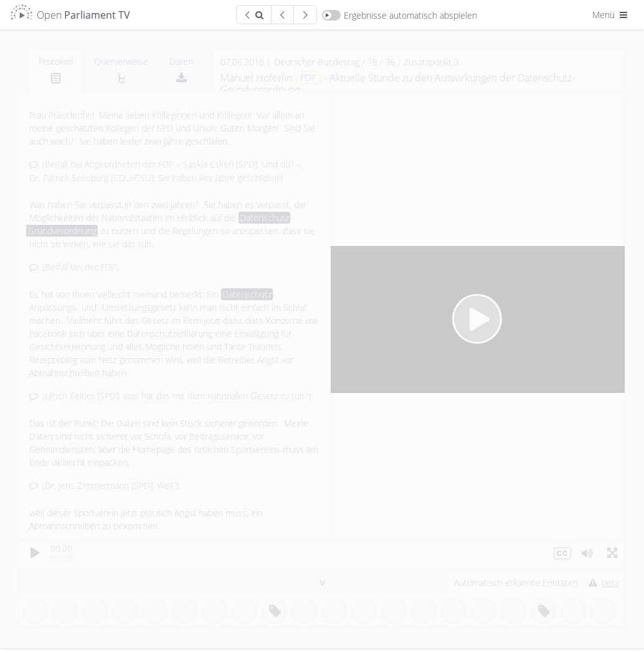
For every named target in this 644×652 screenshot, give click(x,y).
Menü (611, 15)
